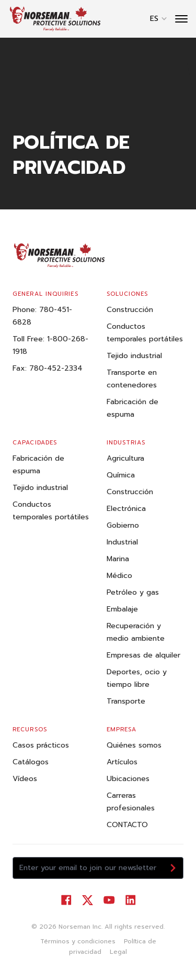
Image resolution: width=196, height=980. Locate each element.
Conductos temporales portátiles (145, 333)
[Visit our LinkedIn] (130, 900)
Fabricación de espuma (132, 408)
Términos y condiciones (78, 941)
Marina (118, 559)
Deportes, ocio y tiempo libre (137, 678)
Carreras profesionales (131, 802)
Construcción (130, 310)
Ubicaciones (128, 779)
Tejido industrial (134, 356)
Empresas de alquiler (143, 655)
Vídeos (25, 779)
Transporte (126, 701)
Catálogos (31, 762)
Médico (119, 576)
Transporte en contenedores (132, 379)
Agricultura (125, 458)
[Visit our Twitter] (88, 900)
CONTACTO (127, 825)
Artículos (122, 762)
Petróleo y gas (133, 592)
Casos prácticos (41, 745)
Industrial (122, 542)
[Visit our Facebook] (66, 900)
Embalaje (122, 609)
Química (121, 475)
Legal (118, 952)
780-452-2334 (56, 368)
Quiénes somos (134, 745)
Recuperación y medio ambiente (136, 632)
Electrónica (126, 509)
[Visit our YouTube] (109, 900)
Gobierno (123, 525)
